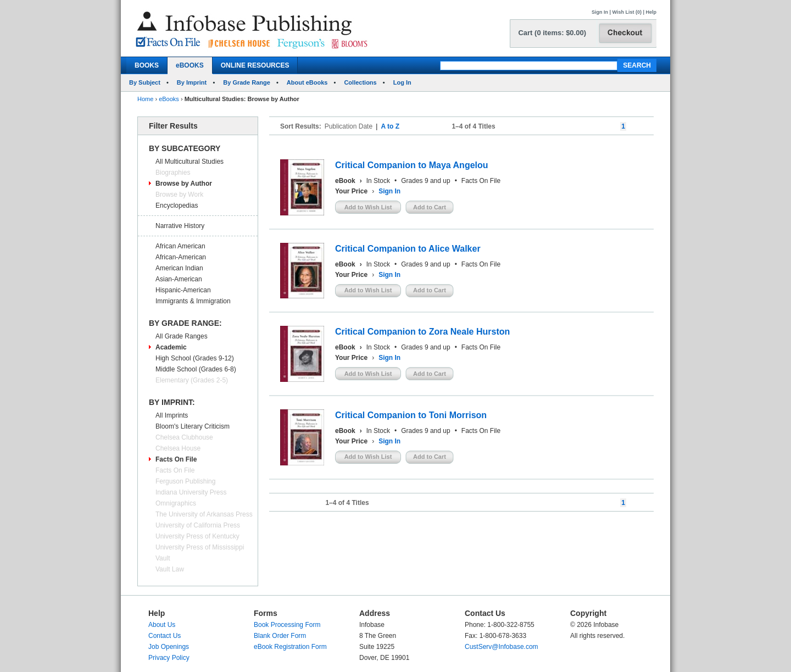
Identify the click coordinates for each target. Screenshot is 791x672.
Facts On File (176, 459)
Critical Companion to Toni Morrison (411, 415)
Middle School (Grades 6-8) (196, 369)
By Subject (145, 82)
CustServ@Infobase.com (502, 647)
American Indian (179, 268)
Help (651, 12)
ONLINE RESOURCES (255, 65)
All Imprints (172, 415)
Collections (360, 82)
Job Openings (169, 647)
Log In (402, 82)
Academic (171, 347)
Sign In (600, 12)
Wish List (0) (627, 12)
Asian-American (179, 279)
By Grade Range (247, 82)
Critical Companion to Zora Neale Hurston (422, 332)
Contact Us (165, 636)
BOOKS (147, 65)
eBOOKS (190, 65)
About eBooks (307, 82)
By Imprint (192, 82)
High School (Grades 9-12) (195, 358)
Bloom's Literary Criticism (193, 426)
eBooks (169, 99)
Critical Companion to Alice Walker (408, 249)
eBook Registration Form (290, 647)
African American (180, 246)
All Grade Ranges (182, 336)
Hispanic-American (183, 290)
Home (145, 99)
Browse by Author (184, 184)
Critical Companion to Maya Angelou (412, 165)
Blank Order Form (280, 636)
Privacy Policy (169, 658)
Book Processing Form (287, 625)
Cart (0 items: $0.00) (552, 33)
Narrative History (180, 226)
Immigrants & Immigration (193, 301)
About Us (162, 625)
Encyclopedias (177, 206)
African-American (181, 257)
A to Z (390, 126)
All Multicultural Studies (190, 162)
